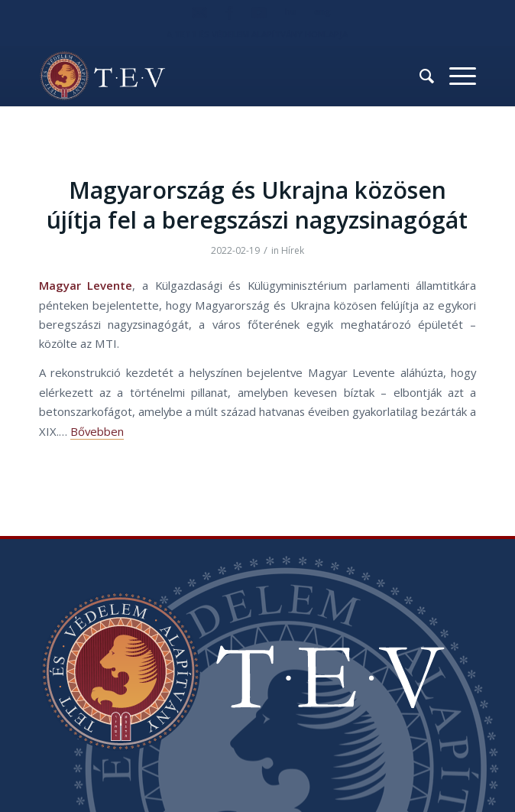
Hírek (293, 250)
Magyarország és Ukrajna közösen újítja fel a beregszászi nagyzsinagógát (257, 205)
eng (322, 11)
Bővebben (97, 431)
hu (290, 11)
